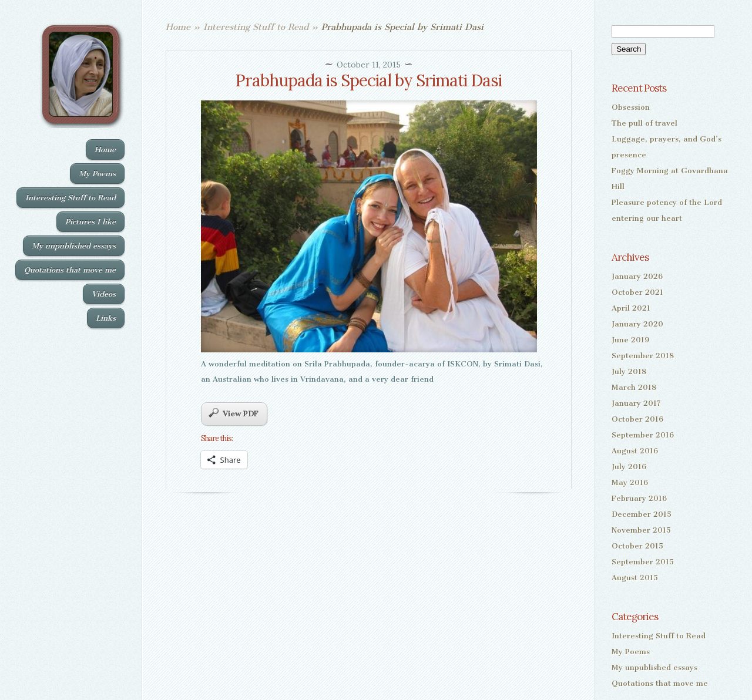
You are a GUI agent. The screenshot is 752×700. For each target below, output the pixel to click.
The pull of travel (644, 123)
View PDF (234, 413)
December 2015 (642, 514)
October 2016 (637, 419)
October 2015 (637, 546)
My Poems (97, 174)
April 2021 (631, 308)
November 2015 (641, 530)
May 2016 (630, 482)
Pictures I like (90, 222)
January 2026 (637, 276)
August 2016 (635, 451)
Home (105, 149)
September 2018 (643, 356)
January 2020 (637, 324)
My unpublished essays (74, 246)
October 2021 (637, 292)
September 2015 (643, 562)
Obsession (631, 107)
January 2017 (636, 403)
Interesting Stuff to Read (70, 198)
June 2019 (630, 340)
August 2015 (635, 578)
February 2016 (639, 498)
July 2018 (629, 371)
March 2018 (634, 387)
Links (106, 318)
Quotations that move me (70, 270)
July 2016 (629, 467)
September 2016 (643, 435)
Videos (104, 294)
